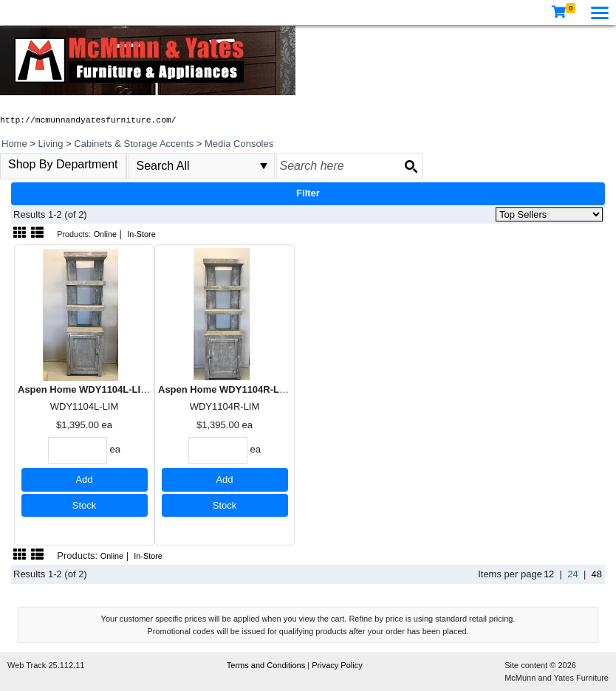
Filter (308, 193)
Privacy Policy (337, 665)
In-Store (141, 234)
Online (105, 234)
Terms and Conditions (267, 665)
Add (84, 479)
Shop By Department (63, 164)
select (264, 166)
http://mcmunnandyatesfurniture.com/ (88, 120)
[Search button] (411, 166)
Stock (85, 505)
